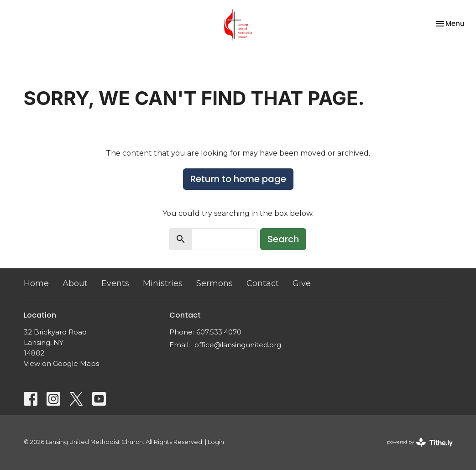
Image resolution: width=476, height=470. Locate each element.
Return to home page (238, 179)
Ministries (163, 283)
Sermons (214, 283)
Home (36, 283)
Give (302, 283)
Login (216, 442)
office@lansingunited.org (238, 345)
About (75, 283)
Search (283, 239)
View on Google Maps (61, 363)
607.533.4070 (219, 332)
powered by (420, 442)
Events (115, 283)
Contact (263, 283)
